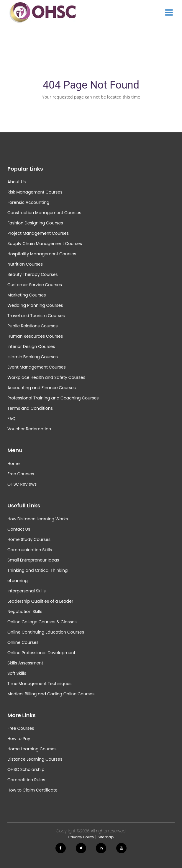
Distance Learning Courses (35, 759)
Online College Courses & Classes (42, 622)
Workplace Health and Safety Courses (46, 377)
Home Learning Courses (32, 749)
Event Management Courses (37, 367)
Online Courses (23, 642)
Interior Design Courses (31, 346)
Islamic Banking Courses (33, 357)
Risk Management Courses (35, 192)
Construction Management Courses (44, 213)
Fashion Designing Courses (35, 223)
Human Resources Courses (35, 336)
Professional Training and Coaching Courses (53, 398)
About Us (17, 182)
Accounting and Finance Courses (42, 388)
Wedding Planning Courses (35, 305)
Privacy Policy (81, 837)
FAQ (12, 419)
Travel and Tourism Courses (36, 316)
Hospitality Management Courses (42, 254)
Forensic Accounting (28, 202)
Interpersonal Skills (27, 591)
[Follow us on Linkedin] (101, 848)
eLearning (18, 581)
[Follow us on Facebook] (61, 848)
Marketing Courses (27, 295)
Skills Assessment (25, 663)
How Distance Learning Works (38, 519)
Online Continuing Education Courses (46, 632)
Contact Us (19, 529)
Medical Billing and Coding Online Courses (51, 694)
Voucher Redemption (29, 429)
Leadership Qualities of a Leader (40, 601)
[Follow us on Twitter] (81, 848)
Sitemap (106, 837)
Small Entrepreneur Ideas (33, 560)
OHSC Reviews (22, 484)
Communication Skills (30, 550)
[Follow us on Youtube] (121, 848)
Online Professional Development (41, 653)
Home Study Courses (29, 539)
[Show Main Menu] (169, 13)
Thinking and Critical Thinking (38, 570)
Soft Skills (17, 673)
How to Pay (19, 739)
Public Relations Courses (33, 326)
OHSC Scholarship (26, 769)
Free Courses (21, 474)
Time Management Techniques (39, 684)
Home (14, 464)
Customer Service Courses (35, 285)
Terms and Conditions (30, 408)
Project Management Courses (38, 233)
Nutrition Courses (25, 264)
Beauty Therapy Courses (33, 274)
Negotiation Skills (25, 612)
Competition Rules (26, 780)
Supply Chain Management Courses (45, 244)
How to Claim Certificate (32, 790)
